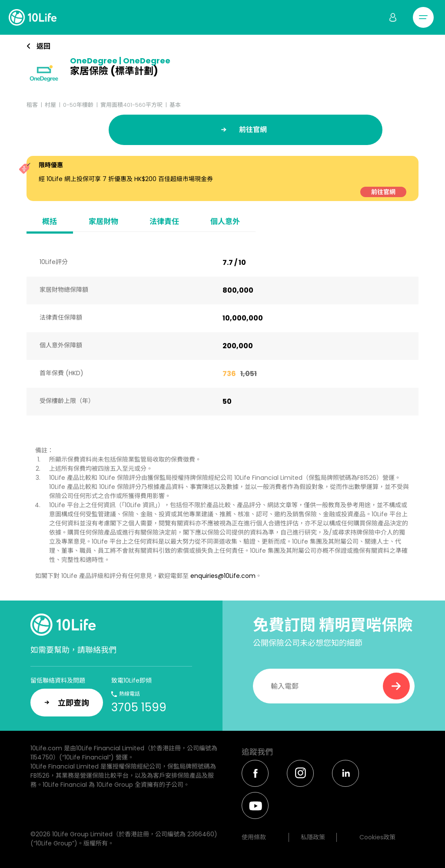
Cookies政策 (377, 837)
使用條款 (254, 837)
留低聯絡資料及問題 (58, 680)
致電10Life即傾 (131, 680)
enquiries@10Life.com (223, 576)
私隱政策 (313, 837)
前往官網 (383, 192)
